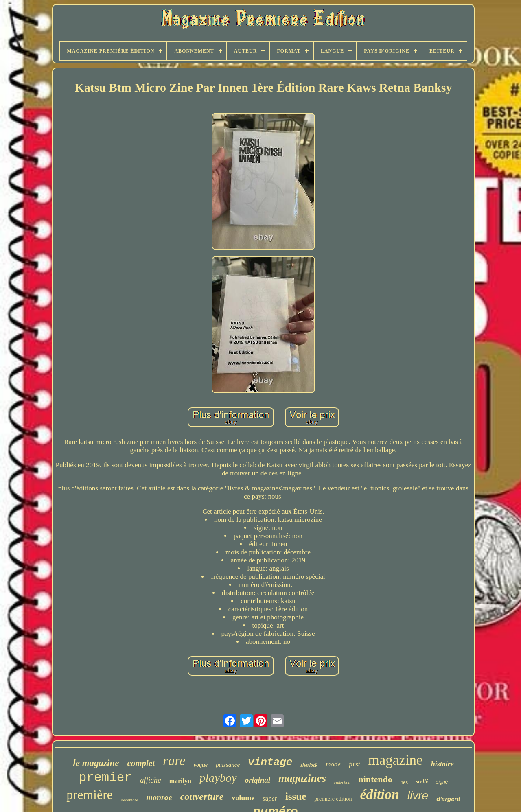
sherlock (309, 765)
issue (296, 796)
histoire (442, 764)
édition (379, 794)
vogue (201, 765)
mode (333, 764)
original (258, 780)
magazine (396, 760)
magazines (302, 778)
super (270, 798)
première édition (333, 799)
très (404, 782)
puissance (228, 765)
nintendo (375, 779)
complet (141, 763)
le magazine (96, 763)
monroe (159, 797)
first (354, 764)
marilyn (180, 781)
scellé (422, 781)
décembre (129, 800)
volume (243, 798)
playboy (218, 778)
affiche (151, 780)
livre (418, 796)
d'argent (448, 799)
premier (105, 778)
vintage (270, 762)
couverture (202, 797)
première (90, 794)
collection (342, 782)
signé (442, 782)
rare (174, 761)
